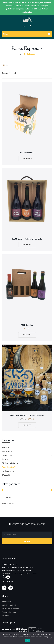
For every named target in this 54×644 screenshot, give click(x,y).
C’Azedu (5, 475)
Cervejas (5, 455)
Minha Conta (6, 602)
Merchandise (7, 471)
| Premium (27, 325)
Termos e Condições (9, 612)
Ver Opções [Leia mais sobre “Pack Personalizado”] (27, 158)
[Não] (51, 638)
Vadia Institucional (9, 605)
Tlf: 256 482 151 (8, 574)
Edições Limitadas (9, 463)
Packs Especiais (8, 467)
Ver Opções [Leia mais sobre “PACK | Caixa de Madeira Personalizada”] (27, 245)
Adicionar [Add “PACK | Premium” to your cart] (27, 335)
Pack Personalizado (27, 153)
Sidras (4, 459)
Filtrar (8, 497)
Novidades (6, 451)
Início (20, 54)
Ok (28, 641)
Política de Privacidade (10, 609)
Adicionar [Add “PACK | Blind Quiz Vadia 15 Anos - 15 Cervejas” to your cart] (27, 425)
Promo (4, 447)
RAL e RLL (5, 616)
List (7, 65)
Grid (4, 65)
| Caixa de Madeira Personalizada (27, 239)
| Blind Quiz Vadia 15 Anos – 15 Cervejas (27, 415)
